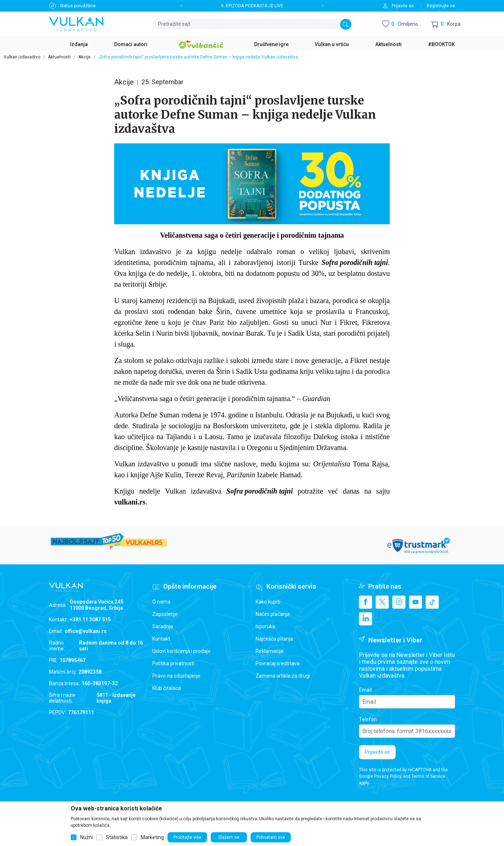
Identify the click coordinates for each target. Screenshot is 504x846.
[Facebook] (365, 602)
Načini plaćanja (273, 614)
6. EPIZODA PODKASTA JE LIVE (252, 6)
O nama (161, 602)
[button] (446, 24)
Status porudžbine (78, 6)
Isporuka (265, 626)
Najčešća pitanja (274, 639)
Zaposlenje (165, 614)
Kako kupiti (268, 602)
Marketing (152, 837)
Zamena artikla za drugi (283, 676)
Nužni (86, 837)
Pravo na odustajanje (176, 676)
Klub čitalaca (167, 688)
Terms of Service (428, 776)
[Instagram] (399, 602)
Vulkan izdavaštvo (22, 57)
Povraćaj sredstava (278, 663)
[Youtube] (416, 602)
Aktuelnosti (59, 57)
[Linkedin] (365, 619)
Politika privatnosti (173, 663)
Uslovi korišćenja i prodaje (181, 651)
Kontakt (161, 639)
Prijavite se (377, 752)
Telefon (368, 719)
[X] (382, 602)
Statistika (117, 837)
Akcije (84, 57)
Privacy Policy (388, 776)
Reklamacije (270, 651)
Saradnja (163, 626)
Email (365, 690)
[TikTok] (432, 602)
